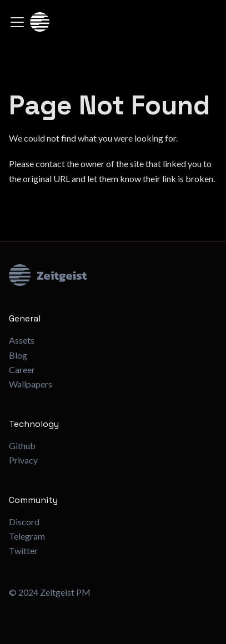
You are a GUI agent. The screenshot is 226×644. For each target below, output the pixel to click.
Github (22, 446)
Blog (18, 355)
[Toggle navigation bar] (17, 22)
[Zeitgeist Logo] (113, 275)
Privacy (23, 460)
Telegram (27, 536)
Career (22, 369)
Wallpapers (31, 384)
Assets (22, 340)
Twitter (23, 550)
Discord (24, 522)
